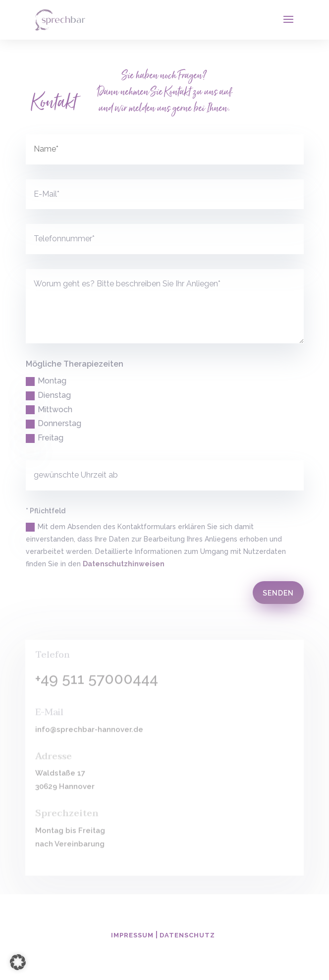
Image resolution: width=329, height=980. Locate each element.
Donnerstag (54, 424)
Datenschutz (187, 935)
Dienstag (48, 395)
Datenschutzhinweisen (124, 564)
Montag (46, 381)
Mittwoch (49, 410)
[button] (18, 962)
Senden (278, 593)
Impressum (132, 935)
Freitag (45, 438)
